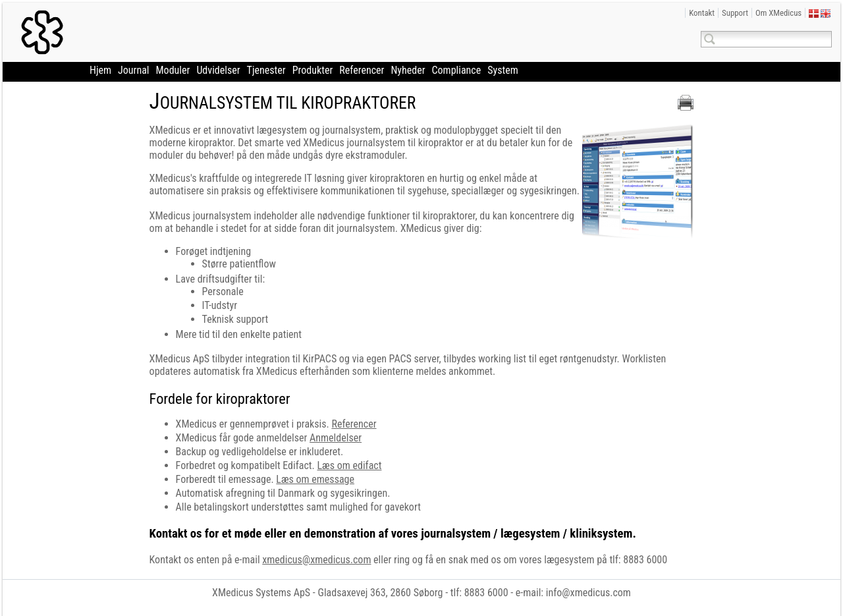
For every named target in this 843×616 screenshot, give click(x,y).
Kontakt (702, 13)
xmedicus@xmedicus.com (316, 560)
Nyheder (408, 70)
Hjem (100, 70)
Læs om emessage (315, 479)
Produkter (313, 70)
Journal (133, 70)
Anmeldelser (336, 438)
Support (735, 13)
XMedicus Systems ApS (261, 593)
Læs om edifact (349, 465)
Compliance (457, 70)
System (503, 70)
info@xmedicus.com (588, 593)
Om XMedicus (778, 13)
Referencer (362, 70)
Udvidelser (218, 70)
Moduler (173, 70)
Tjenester (266, 70)
